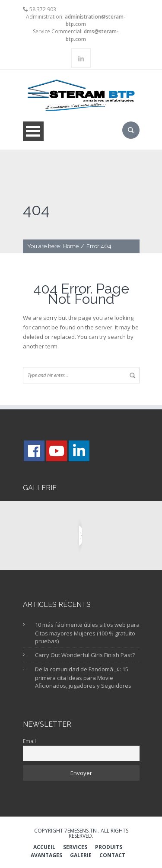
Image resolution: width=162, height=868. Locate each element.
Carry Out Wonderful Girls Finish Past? (85, 655)
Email (29, 741)
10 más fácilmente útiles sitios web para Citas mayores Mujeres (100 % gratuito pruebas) (87, 633)
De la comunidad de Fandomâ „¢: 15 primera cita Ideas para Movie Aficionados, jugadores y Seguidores (83, 678)
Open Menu (33, 131)
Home (71, 246)
